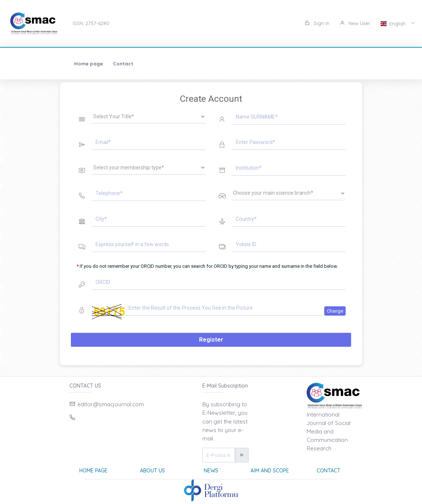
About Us (152, 471)
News (211, 471)
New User (355, 23)
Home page (33, 64)
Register (211, 340)
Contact (68, 64)
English (394, 24)
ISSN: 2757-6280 (91, 23)
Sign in (317, 23)
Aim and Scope (270, 471)
